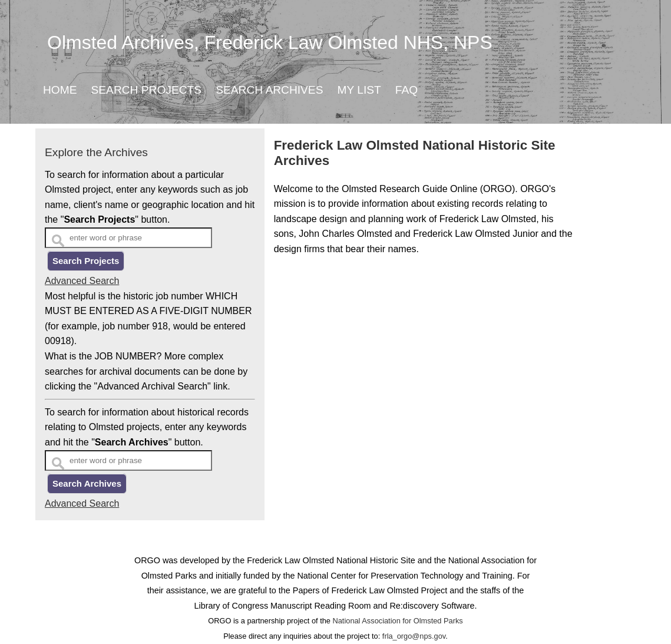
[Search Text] (128, 238)
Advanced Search (82, 281)
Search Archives (269, 90)
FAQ (406, 90)
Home (60, 90)
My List (359, 90)
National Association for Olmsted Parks (398, 621)
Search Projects (147, 90)
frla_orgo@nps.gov (414, 636)
